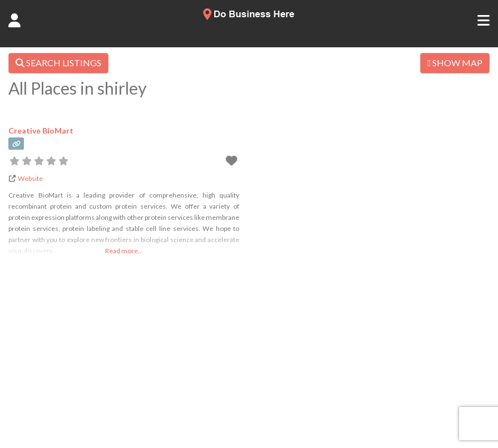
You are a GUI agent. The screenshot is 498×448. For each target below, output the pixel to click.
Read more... (124, 251)
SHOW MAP (455, 63)
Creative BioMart (41, 131)
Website (30, 178)
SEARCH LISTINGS (58, 63)
